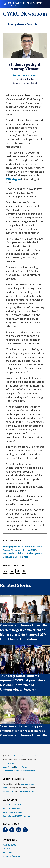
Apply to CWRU (9, 845)
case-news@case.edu (26, 791)
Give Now (7, 849)
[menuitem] (25, 805)
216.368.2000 (9, 763)
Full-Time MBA (28, 550)
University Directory (11, 856)
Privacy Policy (21, 767)
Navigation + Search (19, 25)
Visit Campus (8, 852)
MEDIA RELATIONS (13, 779)
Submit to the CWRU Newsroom (17, 816)
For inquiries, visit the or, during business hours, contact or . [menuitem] (19, 788)
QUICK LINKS (10, 800)
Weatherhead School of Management (23, 553)
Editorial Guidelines (11, 809)
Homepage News (12, 547)
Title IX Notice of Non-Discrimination (19, 771)
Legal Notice (8, 767)
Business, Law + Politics (15, 557)
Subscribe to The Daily (12, 812)
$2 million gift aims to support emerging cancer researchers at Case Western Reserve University (23, 731)
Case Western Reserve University (23, 756)
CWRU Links (10, 840)
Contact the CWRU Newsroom (16, 805)
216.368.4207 (9, 791)
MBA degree (13, 179)
